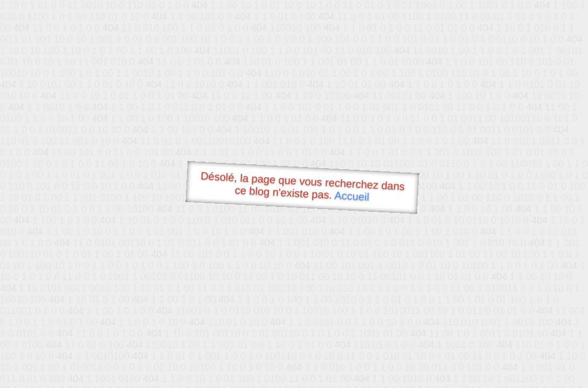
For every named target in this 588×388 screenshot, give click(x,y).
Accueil (352, 196)
